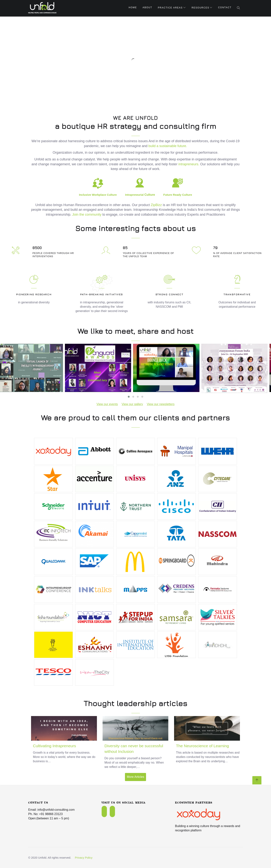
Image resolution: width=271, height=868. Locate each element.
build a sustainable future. (168, 146)
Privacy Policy (84, 858)
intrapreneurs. (189, 164)
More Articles (135, 777)
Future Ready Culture (178, 195)
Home (133, 8)
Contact (225, 8)
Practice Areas (170, 8)
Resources (200, 8)
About (147, 8)
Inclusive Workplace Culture (98, 195)
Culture (140, 195)
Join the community (87, 215)
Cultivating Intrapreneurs (54, 746)
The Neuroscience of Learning (202, 746)
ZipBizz (156, 205)
